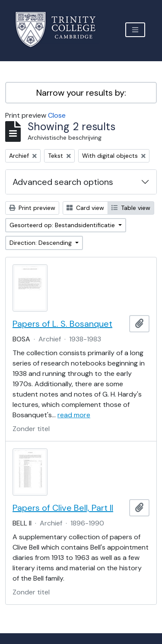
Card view (85, 208)
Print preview (32, 208)
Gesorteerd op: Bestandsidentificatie (63, 225)
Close (57, 115)
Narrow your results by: (81, 93)
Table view (131, 208)
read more (74, 415)
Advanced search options (63, 182)
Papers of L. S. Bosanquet (62, 324)
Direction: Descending (41, 243)
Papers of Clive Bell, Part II (63, 508)
